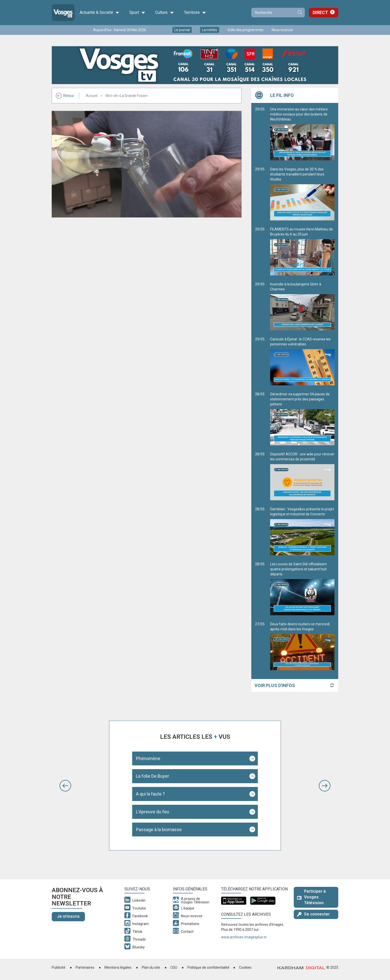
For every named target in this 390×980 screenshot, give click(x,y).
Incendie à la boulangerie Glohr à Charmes (302, 306)
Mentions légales (118, 967)
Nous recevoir (282, 30)
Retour (65, 96)
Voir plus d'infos (275, 685)
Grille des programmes (245, 30)
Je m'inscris (68, 916)
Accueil (92, 96)
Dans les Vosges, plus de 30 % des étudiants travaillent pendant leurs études (302, 194)
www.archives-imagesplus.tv (244, 937)
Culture (165, 13)
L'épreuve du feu (153, 812)
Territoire (195, 13)
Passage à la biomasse (159, 830)
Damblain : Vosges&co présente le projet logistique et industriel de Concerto (302, 531)
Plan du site (151, 967)
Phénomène (148, 758)
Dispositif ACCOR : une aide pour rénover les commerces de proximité (302, 476)
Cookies (245, 967)
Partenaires (85, 967)
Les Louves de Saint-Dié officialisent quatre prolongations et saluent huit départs (302, 589)
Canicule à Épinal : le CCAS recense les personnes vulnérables (302, 361)
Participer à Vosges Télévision (311, 897)
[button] (65, 786)
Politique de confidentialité (208, 967)
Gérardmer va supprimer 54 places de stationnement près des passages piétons (302, 419)
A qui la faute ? (150, 794)
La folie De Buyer (153, 776)
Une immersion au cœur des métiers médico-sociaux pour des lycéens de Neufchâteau (302, 134)
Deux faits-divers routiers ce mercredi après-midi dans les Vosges (302, 646)
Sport (137, 13)
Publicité (59, 967)
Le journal (182, 30)
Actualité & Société (100, 13)
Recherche (300, 13)
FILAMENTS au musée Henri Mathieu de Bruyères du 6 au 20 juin (302, 251)
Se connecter (313, 914)
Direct (320, 12)
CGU (174, 967)
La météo (210, 30)
